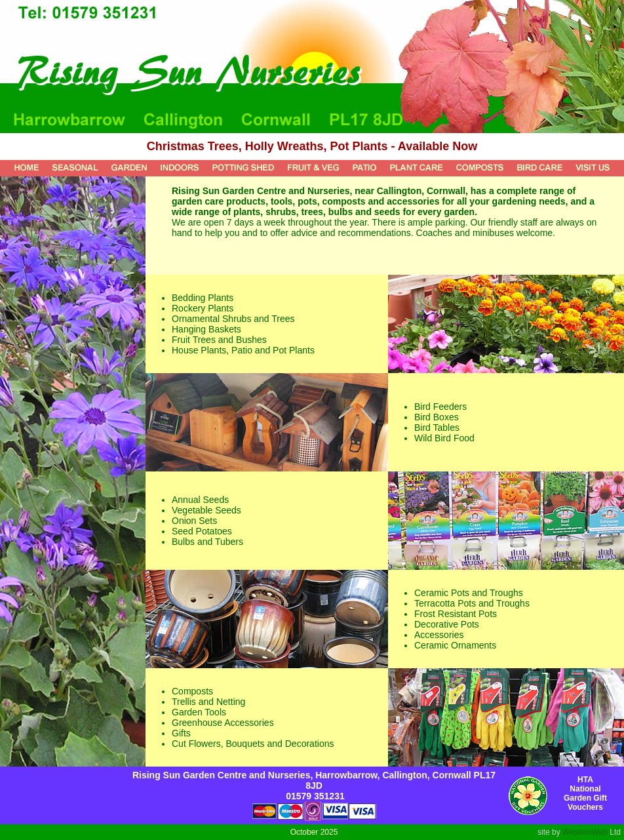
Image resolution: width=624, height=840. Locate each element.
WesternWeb (585, 832)
